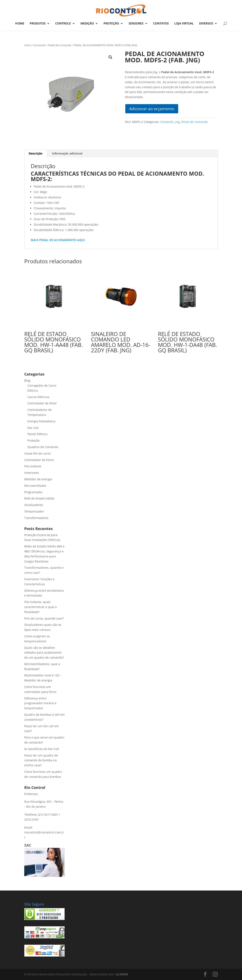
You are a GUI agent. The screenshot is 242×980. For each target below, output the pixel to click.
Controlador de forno (39, 460)
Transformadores (36, 518)
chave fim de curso (37, 453)
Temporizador (34, 511)
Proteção (33, 440)
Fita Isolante (33, 466)
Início (28, 45)
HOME (20, 24)
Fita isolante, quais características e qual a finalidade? (40, 607)
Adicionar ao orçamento (152, 109)
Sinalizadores (34, 505)
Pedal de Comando (60, 45)
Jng (177, 122)
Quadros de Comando (43, 447)
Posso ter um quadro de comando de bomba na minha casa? (41, 760)
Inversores (32, 473)
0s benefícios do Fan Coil (42, 749)
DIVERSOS (206, 24)
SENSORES (136, 24)
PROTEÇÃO (111, 24)
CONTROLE (63, 24)
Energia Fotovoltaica (41, 421)
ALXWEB (122, 974)
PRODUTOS (38, 24)
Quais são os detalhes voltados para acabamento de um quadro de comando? (44, 653)
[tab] (36, 153)
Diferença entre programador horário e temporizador (40, 703)
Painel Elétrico (37, 434)
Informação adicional (67, 153)
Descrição (36, 153)
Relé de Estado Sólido (39, 498)
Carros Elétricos (38, 397)
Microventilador (35, 486)
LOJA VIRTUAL (184, 24)
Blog (27, 380)
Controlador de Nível (42, 403)
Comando (39, 45)
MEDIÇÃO (87, 24)
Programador (33, 492)
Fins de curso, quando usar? (44, 618)
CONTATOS (161, 24)
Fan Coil (33, 428)
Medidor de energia (38, 479)
